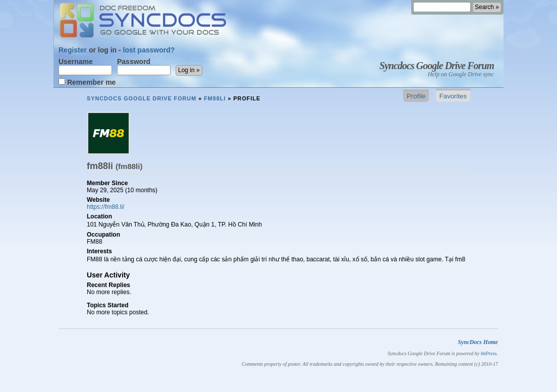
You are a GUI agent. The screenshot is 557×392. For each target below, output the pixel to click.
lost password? (149, 50)
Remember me (87, 82)
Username (85, 67)
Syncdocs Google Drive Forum (437, 66)
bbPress (489, 353)
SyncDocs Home (478, 342)
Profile (416, 96)
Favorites (453, 96)
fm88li (215, 98)
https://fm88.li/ (106, 207)
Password (144, 67)
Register (73, 50)
